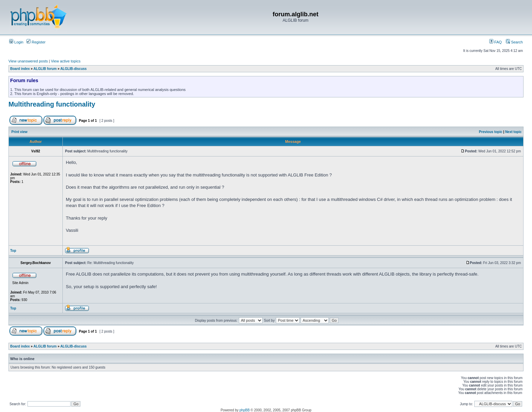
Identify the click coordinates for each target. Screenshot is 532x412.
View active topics (66, 61)
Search (514, 42)
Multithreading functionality (52, 104)
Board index (20, 69)
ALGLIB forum (45, 69)
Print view (20, 132)
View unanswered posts (28, 61)
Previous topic (491, 132)
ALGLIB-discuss (74, 69)
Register (36, 42)
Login (16, 42)
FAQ (496, 42)
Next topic (513, 132)
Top (13, 251)
